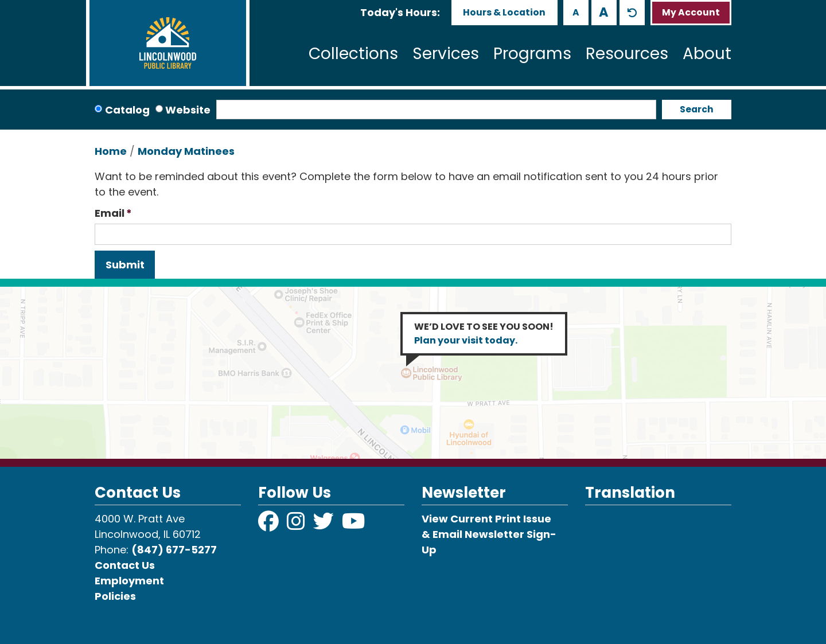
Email (110, 213)
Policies (115, 596)
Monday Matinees (186, 151)
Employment (129, 581)
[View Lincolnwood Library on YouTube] (354, 525)
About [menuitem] (707, 54)
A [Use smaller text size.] (576, 12)
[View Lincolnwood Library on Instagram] (297, 525)
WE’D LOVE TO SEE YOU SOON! (484, 333)
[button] (400, 12)
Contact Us (125, 565)
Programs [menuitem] (532, 54)
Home (111, 151)
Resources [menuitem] (627, 54)
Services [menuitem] (446, 54)
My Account (691, 12)
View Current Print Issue (486, 519)
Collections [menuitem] (353, 54)
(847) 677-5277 (174, 550)
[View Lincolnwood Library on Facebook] (270, 525)
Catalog (127, 110)
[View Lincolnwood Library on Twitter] (325, 525)
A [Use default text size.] (632, 13)
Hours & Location (504, 12)
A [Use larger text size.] (604, 12)
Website (188, 110)
